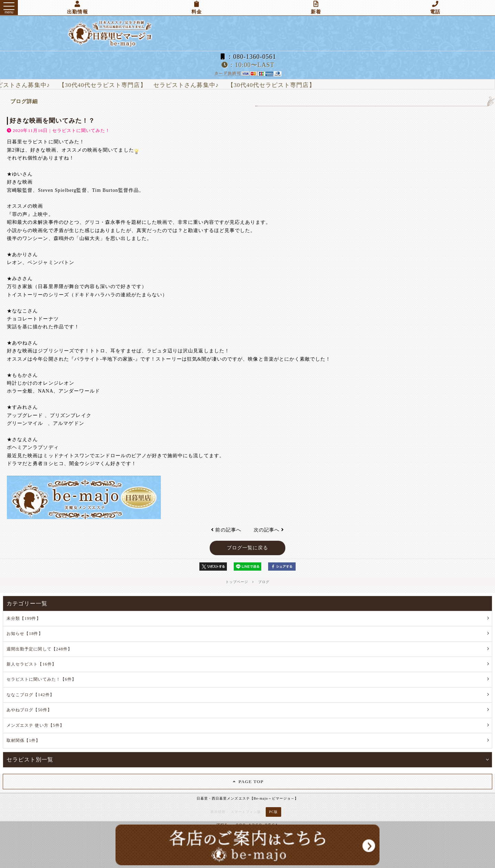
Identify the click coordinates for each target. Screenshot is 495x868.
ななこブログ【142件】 (30, 695)
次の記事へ (269, 530)
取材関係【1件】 (24, 740)
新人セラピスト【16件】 (31, 664)
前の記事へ (226, 530)
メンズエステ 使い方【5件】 (35, 725)
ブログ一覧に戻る (248, 548)
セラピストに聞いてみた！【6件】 (41, 679)
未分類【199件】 (24, 618)
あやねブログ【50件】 (29, 710)
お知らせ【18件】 (25, 634)
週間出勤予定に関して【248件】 (39, 649)
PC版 (273, 812)
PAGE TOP (247, 782)
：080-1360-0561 (247, 57)
